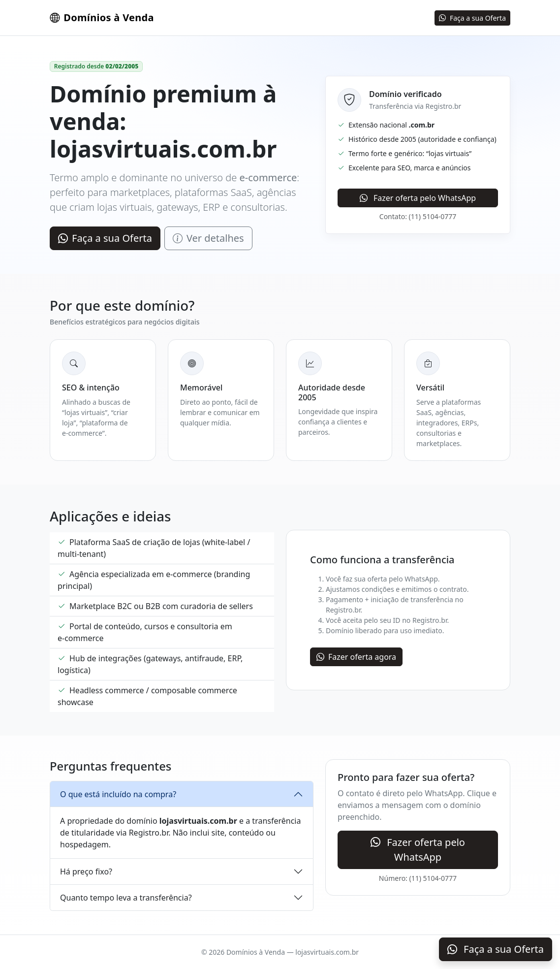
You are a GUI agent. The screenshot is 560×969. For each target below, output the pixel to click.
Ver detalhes (208, 238)
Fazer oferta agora (356, 657)
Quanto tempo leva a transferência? (126, 898)
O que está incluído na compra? (118, 794)
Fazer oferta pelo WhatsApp (418, 198)
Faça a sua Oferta (472, 18)
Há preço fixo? (86, 872)
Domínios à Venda (102, 17)
